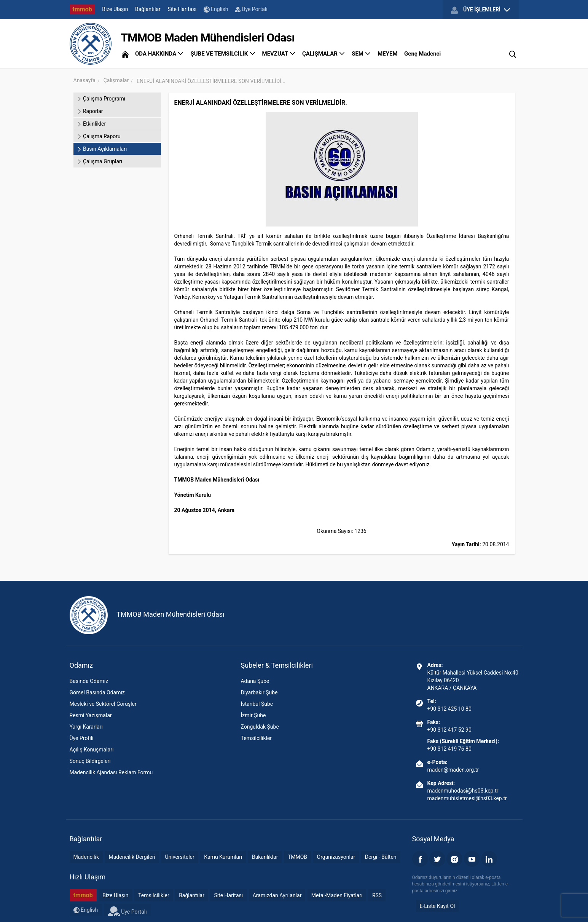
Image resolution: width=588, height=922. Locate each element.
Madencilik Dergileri (132, 857)
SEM (361, 54)
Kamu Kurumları (223, 857)
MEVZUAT (279, 54)
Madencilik (86, 857)
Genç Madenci (422, 54)
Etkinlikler (92, 124)
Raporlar (90, 111)
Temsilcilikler (256, 738)
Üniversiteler (179, 857)
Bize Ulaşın (115, 9)
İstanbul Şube (257, 704)
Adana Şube (255, 681)
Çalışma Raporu (99, 136)
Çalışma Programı (101, 99)
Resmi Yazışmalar (91, 715)
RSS (377, 895)
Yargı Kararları (86, 727)
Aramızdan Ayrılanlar (277, 895)
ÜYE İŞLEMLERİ (480, 10)
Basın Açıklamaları (102, 149)
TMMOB (297, 857)
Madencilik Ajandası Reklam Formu (111, 772)
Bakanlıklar (265, 857)
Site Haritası (182, 9)
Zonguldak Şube (260, 727)
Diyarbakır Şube (259, 692)
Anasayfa (84, 80)
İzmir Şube (253, 715)
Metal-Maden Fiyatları (337, 895)
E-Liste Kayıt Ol (437, 906)
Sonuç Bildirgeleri (90, 761)
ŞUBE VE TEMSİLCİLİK (223, 54)
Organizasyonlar (336, 857)
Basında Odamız (89, 681)
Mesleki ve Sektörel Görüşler (103, 704)
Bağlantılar (148, 9)
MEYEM (387, 54)
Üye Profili (82, 738)
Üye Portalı (251, 9)
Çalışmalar (116, 80)
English (216, 9)
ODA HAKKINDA (159, 54)
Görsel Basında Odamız (97, 692)
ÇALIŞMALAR (324, 54)
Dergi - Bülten (381, 857)
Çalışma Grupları (100, 161)
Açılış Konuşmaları (92, 750)
